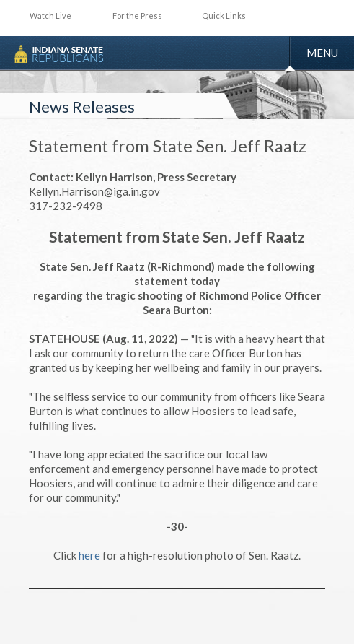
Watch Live (50, 16)
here (89, 555)
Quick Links (224, 16)
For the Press (137, 16)
